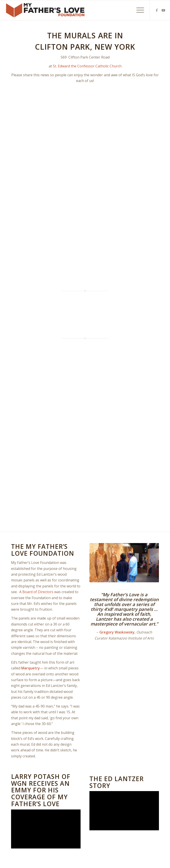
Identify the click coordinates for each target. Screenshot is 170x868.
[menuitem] (138, 10)
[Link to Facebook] (157, 10)
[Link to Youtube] (163, 10)
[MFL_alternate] (46, 10)
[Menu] (138, 10)
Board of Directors (38, 592)
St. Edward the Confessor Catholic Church (87, 66)
